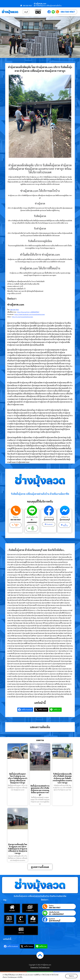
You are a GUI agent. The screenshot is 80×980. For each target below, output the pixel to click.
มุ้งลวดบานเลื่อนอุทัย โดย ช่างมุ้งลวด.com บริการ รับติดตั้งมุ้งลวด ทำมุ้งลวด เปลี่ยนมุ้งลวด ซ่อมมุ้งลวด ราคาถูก (18, 849)
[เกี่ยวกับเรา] (9, 918)
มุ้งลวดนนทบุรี (49, 520)
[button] (2, 37)
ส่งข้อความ (65, 517)
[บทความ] (21, 929)
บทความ (21, 933)
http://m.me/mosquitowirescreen (22, 317)
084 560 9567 (68, 12)
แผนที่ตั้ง (33, 921)
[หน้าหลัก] (12, 907)
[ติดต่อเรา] (21, 918)
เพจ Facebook (49, 517)
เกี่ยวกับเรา (9, 921)
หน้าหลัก (12, 910)
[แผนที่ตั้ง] (33, 918)
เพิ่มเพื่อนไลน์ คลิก (32, 517)
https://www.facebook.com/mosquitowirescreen (30, 314)
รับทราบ (71, 976)
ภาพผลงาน (30, 910)
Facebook (52, 919)
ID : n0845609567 (32, 521)
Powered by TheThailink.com (40, 967)
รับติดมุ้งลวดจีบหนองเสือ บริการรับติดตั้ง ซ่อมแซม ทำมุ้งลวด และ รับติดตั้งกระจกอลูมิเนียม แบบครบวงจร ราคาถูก (62, 778)
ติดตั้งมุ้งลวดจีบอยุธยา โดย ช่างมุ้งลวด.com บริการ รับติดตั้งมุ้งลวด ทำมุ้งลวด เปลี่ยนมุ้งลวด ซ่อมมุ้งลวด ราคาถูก (18, 778)
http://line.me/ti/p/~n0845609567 (28, 312)
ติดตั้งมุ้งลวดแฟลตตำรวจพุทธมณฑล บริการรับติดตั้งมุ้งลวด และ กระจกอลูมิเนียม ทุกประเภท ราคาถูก (40, 790)
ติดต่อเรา (21, 921)
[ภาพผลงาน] (30, 907)
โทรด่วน (16, 517)
